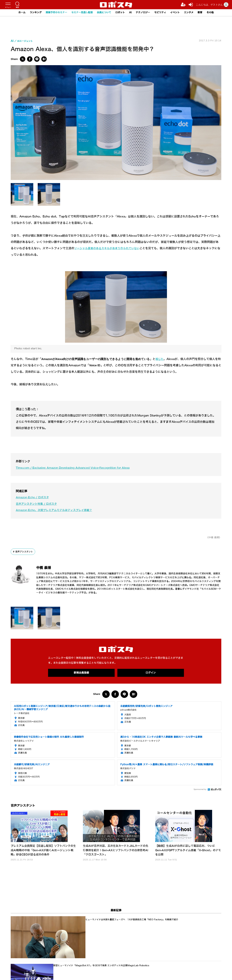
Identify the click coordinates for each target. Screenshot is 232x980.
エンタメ (194, 13)
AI (131, 13)
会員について (103, 13)
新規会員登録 (81, 673)
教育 (206, 13)
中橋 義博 (47, 567)
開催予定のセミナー (52, 13)
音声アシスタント (25, 552)
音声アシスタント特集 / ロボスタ (38, 504)
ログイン (151, 673)
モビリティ (163, 13)
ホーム (16, 13)
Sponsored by (200, 790)
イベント (179, 13)
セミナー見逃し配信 (80, 13)
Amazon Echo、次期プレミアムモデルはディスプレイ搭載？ (56, 510)
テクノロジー (145, 13)
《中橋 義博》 (213, 537)
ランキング (30, 13)
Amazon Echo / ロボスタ (34, 497)
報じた (160, 359)
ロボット (120, 13)
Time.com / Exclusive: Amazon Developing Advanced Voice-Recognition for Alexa (77, 468)
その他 (216, 13)
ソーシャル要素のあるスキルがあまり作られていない (109, 248)
